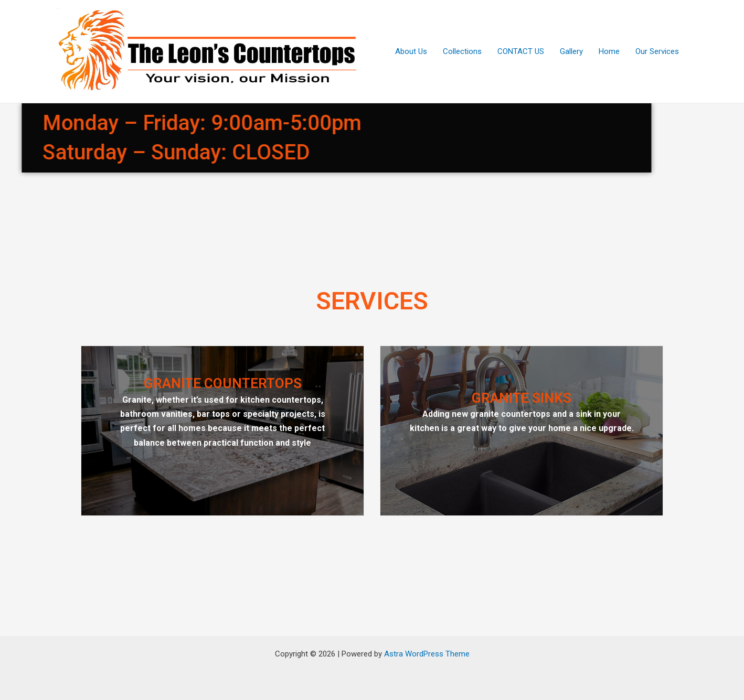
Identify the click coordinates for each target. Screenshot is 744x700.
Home (609, 51)
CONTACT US (521, 51)
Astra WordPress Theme (427, 654)
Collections (462, 51)
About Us (411, 51)
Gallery (571, 51)
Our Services (657, 51)
